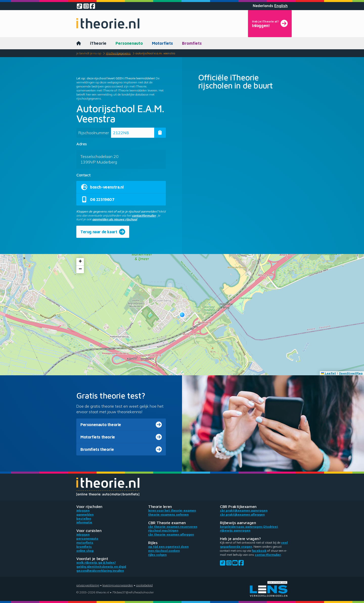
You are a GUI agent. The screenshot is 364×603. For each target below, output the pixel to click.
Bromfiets (192, 43)
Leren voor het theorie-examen (172, 510)
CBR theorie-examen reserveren (173, 527)
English (281, 6)
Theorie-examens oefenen (168, 514)
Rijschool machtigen (163, 530)
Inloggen (83, 510)
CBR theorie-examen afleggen (171, 534)
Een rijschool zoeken (164, 551)
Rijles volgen (157, 555)
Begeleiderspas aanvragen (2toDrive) (249, 527)
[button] (182, 315)
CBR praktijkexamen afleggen (242, 514)
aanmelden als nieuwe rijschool (115, 219)
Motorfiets (162, 43)
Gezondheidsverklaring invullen (100, 571)
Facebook (259, 551)
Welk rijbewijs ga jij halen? (96, 562)
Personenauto (129, 43)
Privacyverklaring (88, 585)
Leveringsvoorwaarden (118, 585)
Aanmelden (85, 514)
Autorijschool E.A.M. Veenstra (155, 53)
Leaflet (328, 373)
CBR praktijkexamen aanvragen (244, 510)
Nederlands (263, 6)
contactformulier (144, 215)
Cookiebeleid (144, 585)
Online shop (85, 551)
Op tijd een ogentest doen (168, 547)
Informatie (84, 522)
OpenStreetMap (351, 373)
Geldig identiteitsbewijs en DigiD (101, 566)
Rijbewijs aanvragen (235, 530)
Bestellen (84, 518)
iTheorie (98, 43)
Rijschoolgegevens (118, 53)
